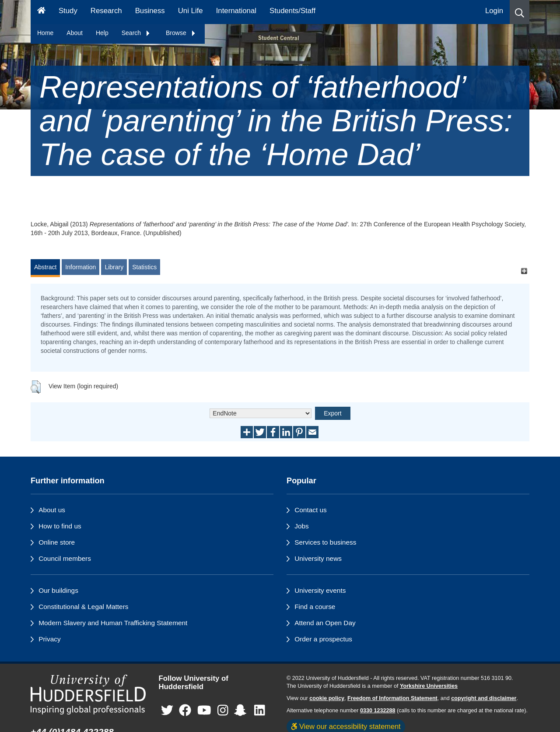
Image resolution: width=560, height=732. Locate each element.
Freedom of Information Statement (392, 698)
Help (102, 33)
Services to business (325, 542)
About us (52, 510)
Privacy (49, 639)
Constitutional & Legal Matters (83, 607)
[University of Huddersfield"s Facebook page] (185, 710)
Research (106, 11)
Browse (181, 33)
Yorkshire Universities (429, 686)
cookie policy (327, 698)
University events (320, 590)
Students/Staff (292, 11)
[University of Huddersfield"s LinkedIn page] (260, 710)
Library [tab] (114, 267)
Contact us (311, 510)
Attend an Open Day (325, 623)
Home (45, 33)
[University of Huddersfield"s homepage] (88, 695)
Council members (65, 558)
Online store (57, 542)
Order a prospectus (323, 639)
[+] (524, 271)
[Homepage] (41, 12)
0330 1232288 (378, 711)
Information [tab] (80, 267)
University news (318, 558)
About (75, 33)
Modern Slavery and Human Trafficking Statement (113, 623)
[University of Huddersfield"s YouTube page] (204, 710)
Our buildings (58, 590)
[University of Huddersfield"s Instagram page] (223, 710)
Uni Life (191, 11)
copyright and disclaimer (484, 698)
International (236, 11)
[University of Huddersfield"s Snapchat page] (242, 710)
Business (150, 11)
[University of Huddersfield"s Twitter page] (167, 710)
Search (136, 33)
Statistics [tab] (144, 267)
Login (494, 11)
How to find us (60, 526)
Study (68, 11)
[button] (520, 12)
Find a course (315, 607)
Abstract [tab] (45, 267)
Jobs (302, 526)
